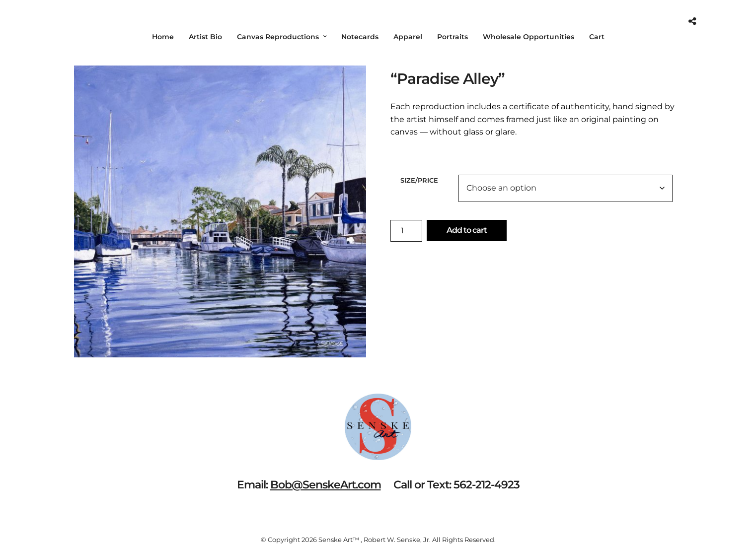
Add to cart (467, 230)
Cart (597, 37)
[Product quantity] (406, 231)
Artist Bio (205, 37)
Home (163, 37)
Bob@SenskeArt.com (326, 485)
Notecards (360, 37)
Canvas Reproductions (278, 37)
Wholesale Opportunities (529, 37)
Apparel (408, 37)
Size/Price (419, 180)
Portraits (453, 37)
